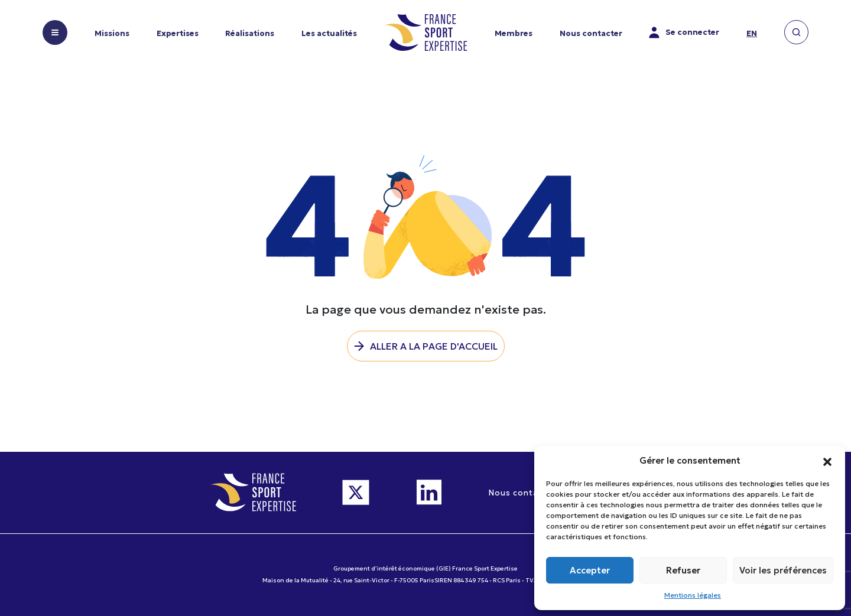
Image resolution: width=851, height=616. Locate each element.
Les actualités (329, 33)
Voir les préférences (783, 570)
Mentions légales (693, 595)
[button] (827, 461)
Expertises (178, 33)
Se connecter (684, 32)
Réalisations (250, 33)
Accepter (590, 570)
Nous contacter (591, 33)
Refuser (683, 570)
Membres (514, 33)
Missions (112, 33)
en (752, 33)
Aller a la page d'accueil (434, 346)
